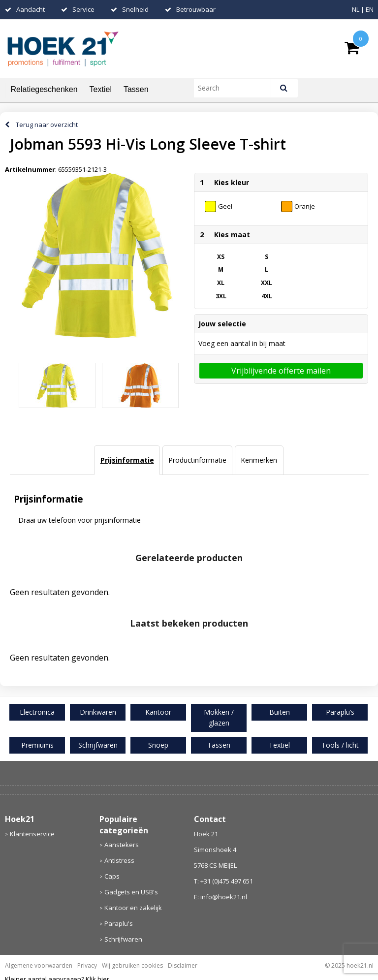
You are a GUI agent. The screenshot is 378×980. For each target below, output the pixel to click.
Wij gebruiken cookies (132, 965)
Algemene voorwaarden (39, 965)
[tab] (127, 460)
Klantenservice (32, 834)
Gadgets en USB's (131, 892)
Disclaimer (183, 965)
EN (370, 9)
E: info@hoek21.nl (220, 897)
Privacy (87, 965)
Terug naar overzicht (47, 125)
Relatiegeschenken (44, 89)
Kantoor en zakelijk (133, 908)
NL (356, 9)
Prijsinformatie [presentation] (127, 460)
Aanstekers (122, 845)
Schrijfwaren (123, 939)
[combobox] (236, 88)
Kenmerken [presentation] (259, 460)
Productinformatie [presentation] (197, 460)
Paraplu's (119, 923)
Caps (112, 876)
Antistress (119, 860)
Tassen (136, 89)
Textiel (101, 89)
